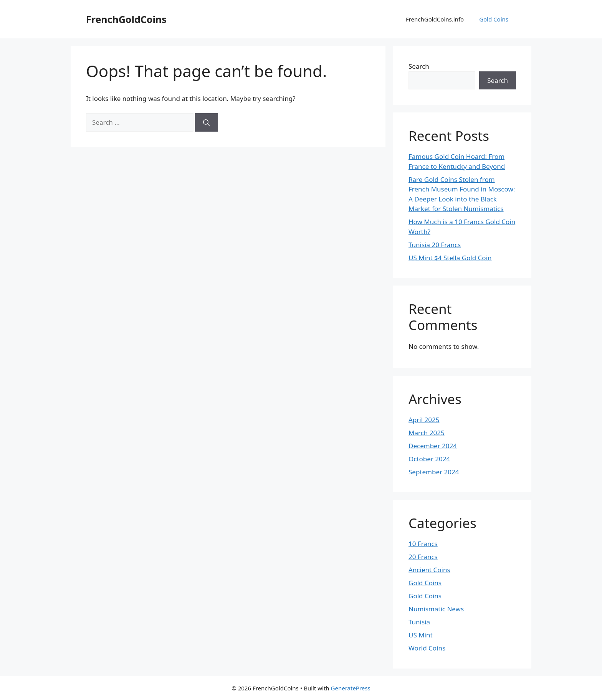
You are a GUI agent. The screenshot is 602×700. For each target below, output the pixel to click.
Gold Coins (494, 19)
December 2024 (433, 446)
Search (419, 66)
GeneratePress (351, 688)
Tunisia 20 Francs (435, 245)
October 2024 (429, 459)
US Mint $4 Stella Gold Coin (450, 258)
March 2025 (427, 433)
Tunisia (419, 622)
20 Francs (423, 557)
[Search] (206, 122)
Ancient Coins (429, 570)
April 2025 (424, 420)
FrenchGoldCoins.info (435, 19)
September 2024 (434, 472)
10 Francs (423, 544)
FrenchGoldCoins (126, 19)
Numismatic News (436, 609)
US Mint (421, 635)
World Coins (427, 648)
